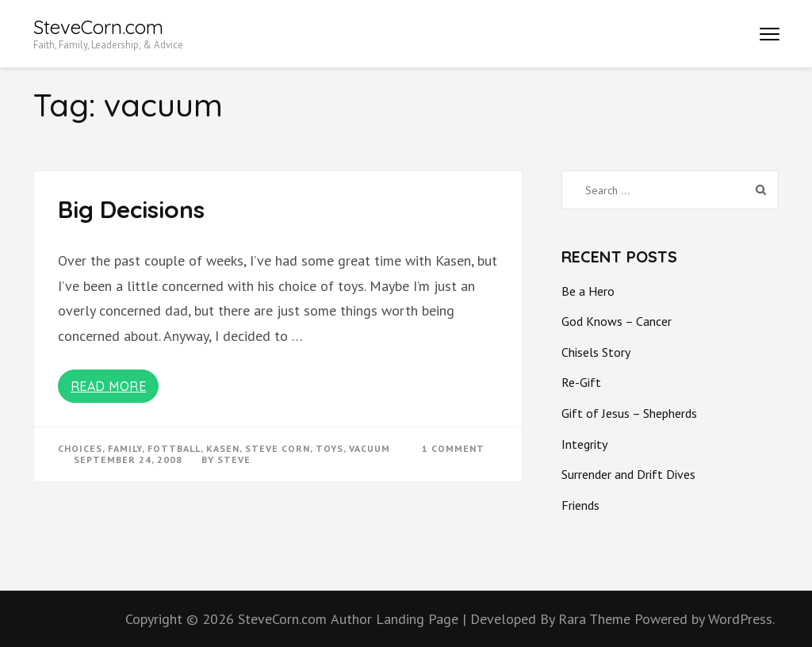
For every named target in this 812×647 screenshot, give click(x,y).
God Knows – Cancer (617, 321)
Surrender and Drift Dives (628, 474)
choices (80, 448)
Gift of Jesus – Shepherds (629, 413)
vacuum (370, 448)
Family (125, 448)
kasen (223, 448)
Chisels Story (596, 352)
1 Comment (453, 448)
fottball (174, 448)
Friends (580, 505)
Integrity (584, 444)
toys (329, 448)
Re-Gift (581, 382)
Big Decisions (131, 209)
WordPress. (741, 619)
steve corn (278, 448)
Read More (109, 386)
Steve (234, 459)
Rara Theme (596, 619)
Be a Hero (588, 291)
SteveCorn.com (98, 27)
